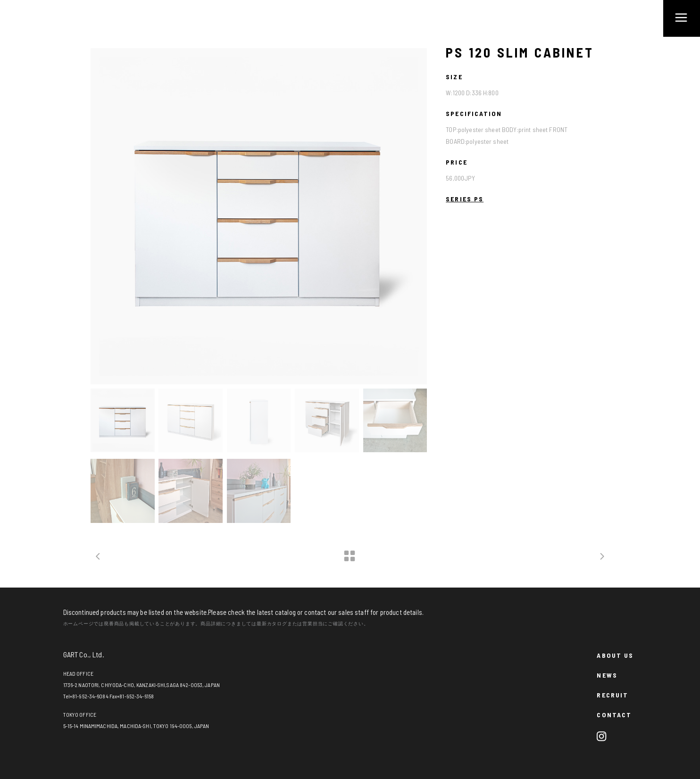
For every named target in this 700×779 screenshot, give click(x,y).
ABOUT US (615, 655)
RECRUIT (612, 695)
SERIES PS (465, 199)
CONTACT (614, 715)
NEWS (607, 675)
